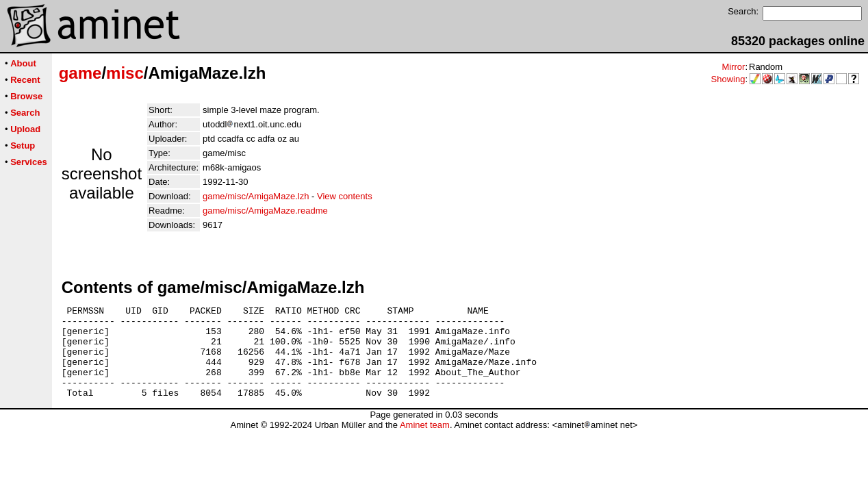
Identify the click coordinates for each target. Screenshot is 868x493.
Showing (728, 79)
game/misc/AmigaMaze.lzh (256, 196)
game (80, 73)
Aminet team (425, 443)
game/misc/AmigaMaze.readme (265, 211)
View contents (345, 196)
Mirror (733, 67)
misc (125, 73)
